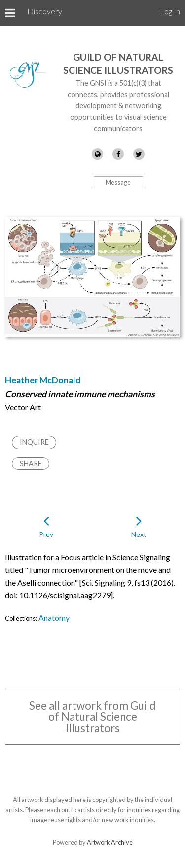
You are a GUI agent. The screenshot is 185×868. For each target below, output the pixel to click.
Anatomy (54, 618)
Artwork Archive (110, 842)
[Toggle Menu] (10, 13)
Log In (170, 11)
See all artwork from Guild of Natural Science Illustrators (92, 717)
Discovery (45, 11)
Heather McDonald (43, 380)
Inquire (34, 442)
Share (31, 463)
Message (118, 182)
